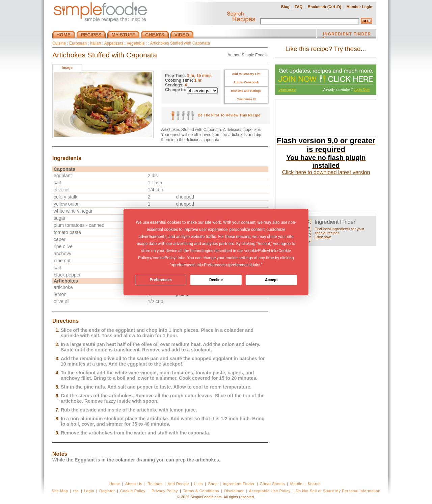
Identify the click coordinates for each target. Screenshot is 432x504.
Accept (271, 280)
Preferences (161, 280)
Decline (216, 280)
